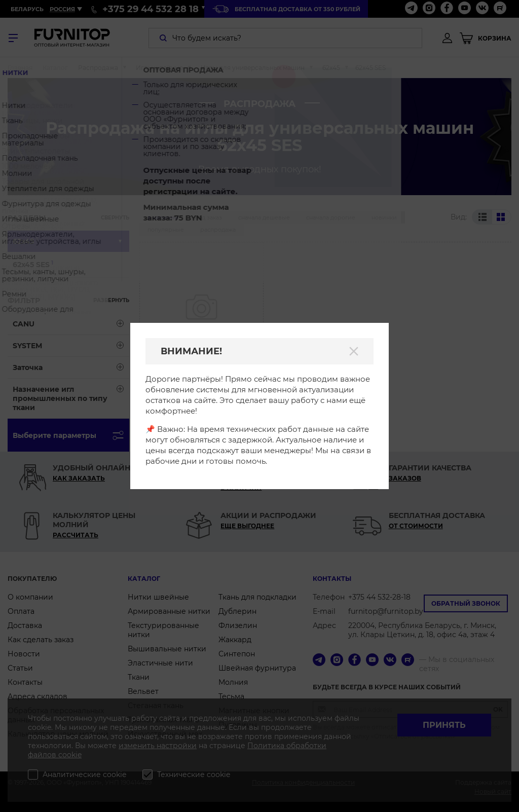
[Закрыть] (354, 351)
